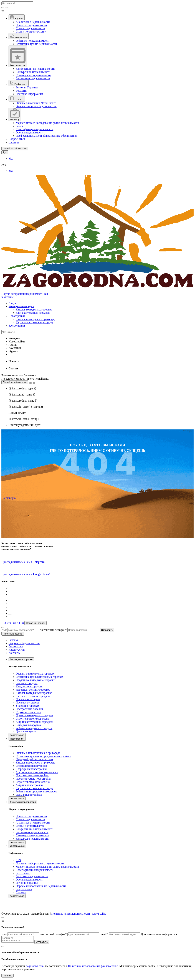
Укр (11, 159)
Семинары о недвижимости (32, 835)
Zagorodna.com (35, 967)
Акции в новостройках (29, 785)
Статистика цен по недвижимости (36, 44)
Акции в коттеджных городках (34, 722)
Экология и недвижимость (32, 876)
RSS (18, 860)
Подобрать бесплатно (15, 382)
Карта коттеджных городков (33, 313)
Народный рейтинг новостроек (34, 759)
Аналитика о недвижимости (33, 22)
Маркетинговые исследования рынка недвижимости (47, 123)
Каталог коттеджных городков (34, 309)
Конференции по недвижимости (35, 69)
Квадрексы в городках (29, 686)
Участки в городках (28, 706)
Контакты (14, 653)
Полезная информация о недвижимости (40, 863)
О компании (16, 646)
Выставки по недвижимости (33, 78)
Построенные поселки (29, 709)
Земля (19, 126)
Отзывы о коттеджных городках (35, 674)
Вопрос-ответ (17, 139)
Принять (7, 977)
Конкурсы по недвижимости (33, 72)
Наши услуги (17, 650)
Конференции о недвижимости (34, 829)
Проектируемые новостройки (34, 779)
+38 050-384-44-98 (13, 623)
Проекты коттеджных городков (35, 715)
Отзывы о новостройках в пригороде (38, 753)
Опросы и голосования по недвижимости (41, 886)
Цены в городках (26, 731)
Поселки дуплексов (28, 702)
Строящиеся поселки (28, 712)
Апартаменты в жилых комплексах (37, 772)
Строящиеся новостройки (31, 766)
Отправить (107, 630)
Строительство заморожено (32, 719)
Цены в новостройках (29, 795)
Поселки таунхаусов (28, 699)
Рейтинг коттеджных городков (34, 728)
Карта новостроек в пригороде (34, 322)
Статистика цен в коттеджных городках (40, 677)
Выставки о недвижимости (32, 832)
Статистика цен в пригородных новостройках (43, 756)
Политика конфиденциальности (71, 914)
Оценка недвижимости (30, 132)
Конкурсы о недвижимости (32, 839)
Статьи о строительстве (30, 826)
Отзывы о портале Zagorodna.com (36, 106)
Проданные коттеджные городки (35, 680)
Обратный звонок (36, 623)
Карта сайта (99, 914)
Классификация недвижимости (35, 129)
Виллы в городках (27, 683)
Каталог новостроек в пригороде (36, 319)
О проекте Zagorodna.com (24, 643)
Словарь (14, 142)
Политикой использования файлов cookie (93, 967)
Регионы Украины (27, 87)
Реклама (14, 640)
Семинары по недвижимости (33, 75)
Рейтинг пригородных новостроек (36, 791)
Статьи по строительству (31, 32)
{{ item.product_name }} (23, 401)
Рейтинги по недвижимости (33, 41)
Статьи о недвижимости (30, 28)
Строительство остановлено (33, 782)
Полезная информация (29, 94)
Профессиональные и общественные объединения (46, 136)
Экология (21, 91)
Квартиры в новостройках (31, 769)
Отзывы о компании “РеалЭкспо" (36, 103)
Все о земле (23, 873)
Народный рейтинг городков (33, 690)
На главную (9, 498)
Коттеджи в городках (28, 725)
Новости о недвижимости (31, 25)
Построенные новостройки (32, 775)
